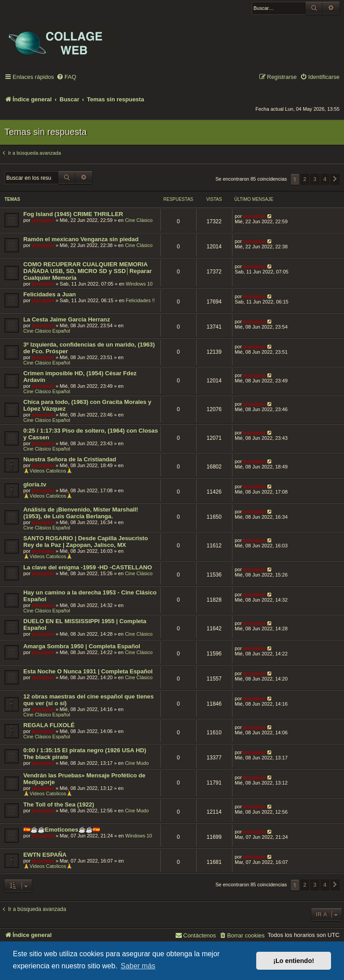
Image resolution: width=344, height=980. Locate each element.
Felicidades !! (140, 300)
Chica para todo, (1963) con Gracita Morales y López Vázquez (87, 405)
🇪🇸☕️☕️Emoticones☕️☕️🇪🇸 (62, 830)
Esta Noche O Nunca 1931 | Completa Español (88, 671)
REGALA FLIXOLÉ (49, 725)
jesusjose (43, 220)
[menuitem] (66, 77)
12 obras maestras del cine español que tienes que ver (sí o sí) (88, 700)
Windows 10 (139, 284)
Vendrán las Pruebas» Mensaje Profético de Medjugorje (84, 779)
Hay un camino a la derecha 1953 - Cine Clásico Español (90, 596)
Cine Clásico (139, 220)
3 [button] (315, 179)
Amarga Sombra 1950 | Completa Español (82, 646)
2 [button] (305, 179)
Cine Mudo (137, 763)
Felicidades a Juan (49, 294)
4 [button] (325, 179)
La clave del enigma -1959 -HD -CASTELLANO (88, 567)
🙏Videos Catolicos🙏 (48, 471)
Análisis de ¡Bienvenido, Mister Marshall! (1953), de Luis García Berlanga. (81, 513)
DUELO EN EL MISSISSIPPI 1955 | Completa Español (85, 624)
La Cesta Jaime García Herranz (67, 319)
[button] (335, 179)
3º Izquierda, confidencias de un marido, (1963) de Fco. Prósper (89, 348)
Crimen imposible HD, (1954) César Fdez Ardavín (80, 377)
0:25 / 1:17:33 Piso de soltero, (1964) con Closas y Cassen (91, 434)
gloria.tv (35, 484)
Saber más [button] (138, 966)
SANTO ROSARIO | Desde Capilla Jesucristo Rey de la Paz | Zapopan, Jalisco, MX (86, 542)
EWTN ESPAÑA (45, 855)
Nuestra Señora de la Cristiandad (70, 459)
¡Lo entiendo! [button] (294, 961)
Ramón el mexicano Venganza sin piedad (81, 239)
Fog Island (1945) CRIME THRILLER (73, 214)
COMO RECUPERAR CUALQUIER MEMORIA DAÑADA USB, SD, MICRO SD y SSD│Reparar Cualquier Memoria (88, 271)
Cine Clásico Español (47, 331)
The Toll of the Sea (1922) (59, 804)
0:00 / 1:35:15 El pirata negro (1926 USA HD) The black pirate (85, 754)
